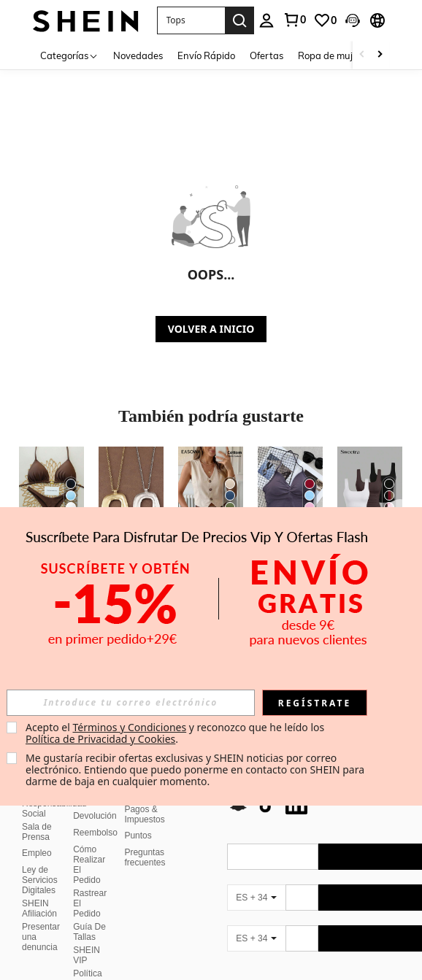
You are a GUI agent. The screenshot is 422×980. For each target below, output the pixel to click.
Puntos (138, 818)
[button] (191, 20)
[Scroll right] (380, 55)
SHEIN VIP (87, 938)
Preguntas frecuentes (145, 840)
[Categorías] (69, 55)
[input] (131, 703)
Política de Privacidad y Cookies (100, 739)
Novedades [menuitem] (138, 55)
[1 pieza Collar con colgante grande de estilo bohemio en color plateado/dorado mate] (131, 490)
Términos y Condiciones (129, 727)
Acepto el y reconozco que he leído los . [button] (176, 733)
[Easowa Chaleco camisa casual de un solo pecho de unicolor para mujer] (211, 490)
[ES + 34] (256, 880)
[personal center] (266, 20)
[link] (294, 20)
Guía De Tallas (89, 914)
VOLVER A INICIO (211, 329)
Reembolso (95, 815)
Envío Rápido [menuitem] (206, 55)
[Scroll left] (362, 55)
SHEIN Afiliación (39, 891)
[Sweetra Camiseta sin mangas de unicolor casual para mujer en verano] (370, 490)
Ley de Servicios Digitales (40, 863)
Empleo (37, 836)
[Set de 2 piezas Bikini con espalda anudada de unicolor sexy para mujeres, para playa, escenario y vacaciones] (51, 490)
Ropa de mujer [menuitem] (330, 55)
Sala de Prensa (37, 814)
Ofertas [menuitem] (266, 55)
